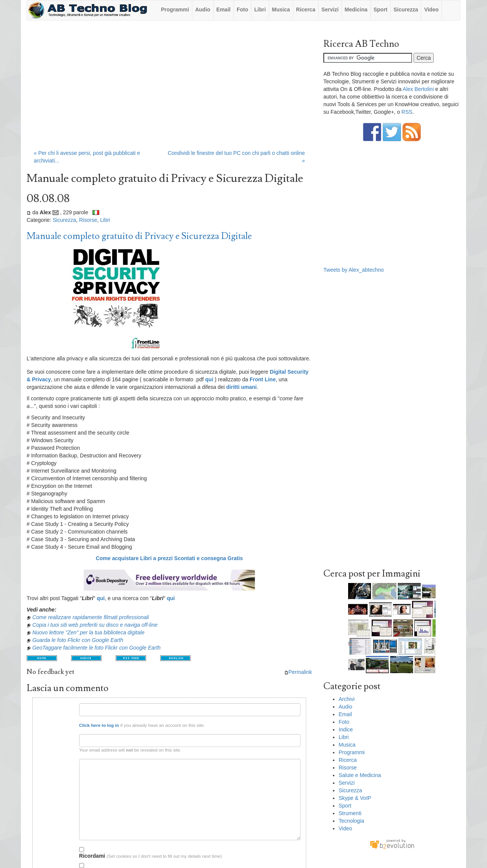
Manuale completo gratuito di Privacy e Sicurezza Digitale (139, 236)
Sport (381, 10)
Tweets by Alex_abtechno (354, 270)
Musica (281, 10)
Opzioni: (65, 848)
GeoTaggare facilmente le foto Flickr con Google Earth (96, 648)
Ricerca (306, 10)
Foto (242, 10)
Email (224, 10)
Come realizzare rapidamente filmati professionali (91, 617)
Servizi (330, 10)
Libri (260, 10)
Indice (346, 729)
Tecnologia (351, 821)
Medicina (356, 10)
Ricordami (92, 853)
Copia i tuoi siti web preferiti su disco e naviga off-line (95, 625)
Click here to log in (99, 725)
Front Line (263, 379)
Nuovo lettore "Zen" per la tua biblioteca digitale (88, 632)
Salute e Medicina (360, 775)
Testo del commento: (57, 762)
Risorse (88, 220)
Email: (68, 737)
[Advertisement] (169, 89)
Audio (203, 10)
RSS (407, 112)
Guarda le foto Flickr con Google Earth (78, 640)
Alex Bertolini (418, 89)
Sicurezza (406, 10)
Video (431, 10)
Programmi (175, 10)
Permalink (298, 672)
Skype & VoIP (355, 798)
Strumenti (350, 813)
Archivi (347, 699)
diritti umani (242, 387)
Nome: (68, 706)
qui (101, 598)
